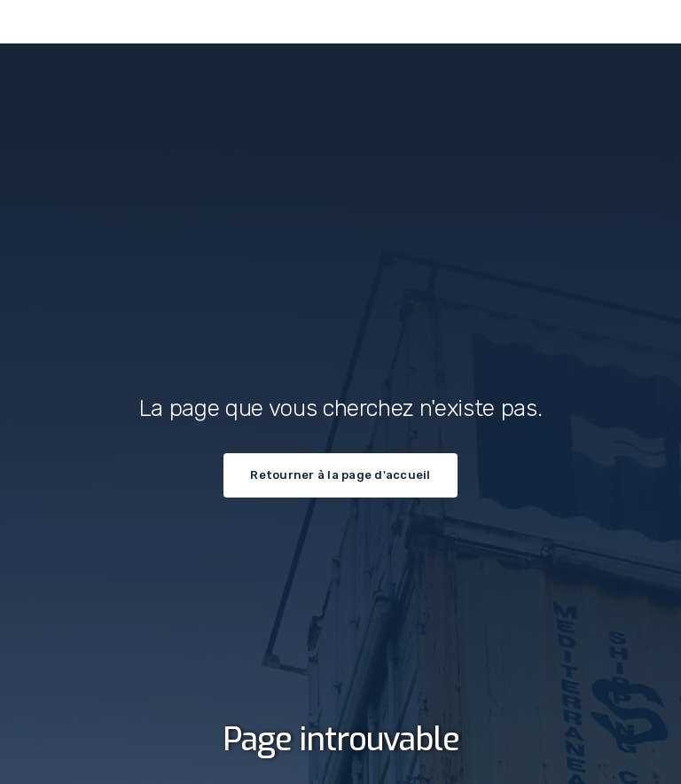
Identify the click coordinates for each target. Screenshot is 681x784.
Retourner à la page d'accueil (340, 475)
